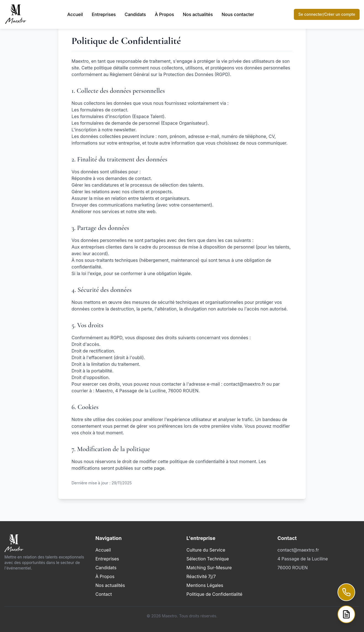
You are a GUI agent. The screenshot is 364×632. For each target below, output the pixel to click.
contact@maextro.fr (298, 550)
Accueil (75, 14)
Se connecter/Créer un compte (327, 14)
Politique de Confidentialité (214, 594)
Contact (104, 594)
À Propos (164, 14)
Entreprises (104, 14)
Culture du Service (206, 550)
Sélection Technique (208, 559)
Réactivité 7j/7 (201, 576)
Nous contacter (238, 14)
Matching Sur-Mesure (209, 568)
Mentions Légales (205, 585)
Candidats (135, 14)
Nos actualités (198, 14)
